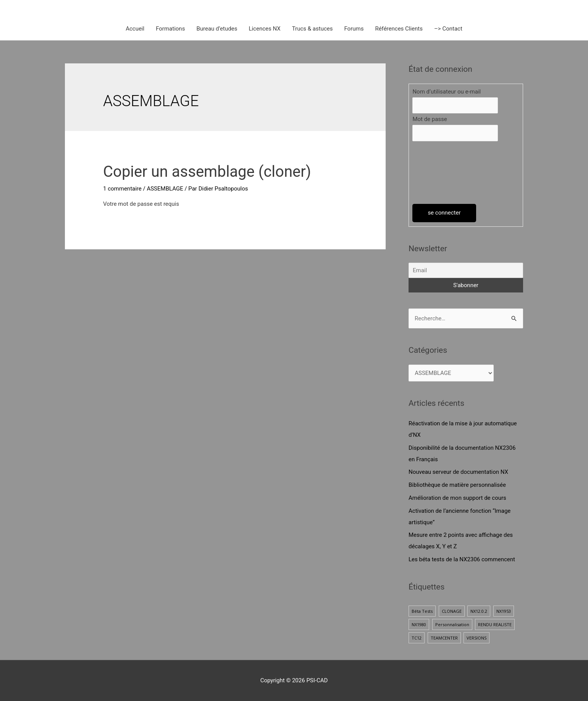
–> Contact (448, 29)
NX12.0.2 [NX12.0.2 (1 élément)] (479, 611)
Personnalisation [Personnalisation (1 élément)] (452, 624)
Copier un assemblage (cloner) (207, 172)
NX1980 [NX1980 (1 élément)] (419, 624)
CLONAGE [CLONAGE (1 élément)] (452, 611)
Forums (354, 29)
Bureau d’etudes (217, 29)
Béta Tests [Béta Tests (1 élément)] (422, 611)
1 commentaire (122, 189)
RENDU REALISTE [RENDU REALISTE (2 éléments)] (495, 624)
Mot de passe (430, 119)
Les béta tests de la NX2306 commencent (462, 559)
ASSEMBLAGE (165, 189)
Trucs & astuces (313, 29)
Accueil (135, 29)
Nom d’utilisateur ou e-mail (447, 92)
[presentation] (444, 173)
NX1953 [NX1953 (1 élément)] (504, 611)
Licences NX (264, 29)
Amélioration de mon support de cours (457, 498)
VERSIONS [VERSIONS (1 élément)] (477, 638)
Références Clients (399, 29)
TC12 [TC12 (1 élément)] (417, 638)
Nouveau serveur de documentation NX (458, 472)
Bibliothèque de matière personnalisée (457, 485)
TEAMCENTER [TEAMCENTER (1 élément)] (444, 638)
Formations (170, 29)
